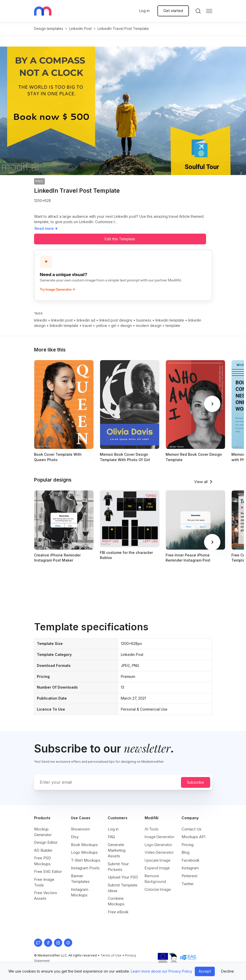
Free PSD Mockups (42, 861)
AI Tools (152, 829)
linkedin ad (86, 320)
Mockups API (193, 837)
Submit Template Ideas (123, 888)
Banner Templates (80, 879)
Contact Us (191, 829)
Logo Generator (158, 845)
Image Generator (160, 837)
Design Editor (46, 842)
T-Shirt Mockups (86, 860)
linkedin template (170, 320)
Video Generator (159, 852)
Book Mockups (84, 845)
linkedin (41, 320)
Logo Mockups (84, 852)
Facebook (190, 860)
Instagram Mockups (80, 892)
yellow (101, 326)
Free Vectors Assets (46, 896)
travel (87, 326)
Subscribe (195, 782)
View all (201, 482)
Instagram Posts (85, 868)
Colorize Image (158, 889)
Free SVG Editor (48, 871)
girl (114, 326)
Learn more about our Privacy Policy (162, 971)
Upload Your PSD (123, 877)
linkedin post (80, 29)
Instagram (190, 868)
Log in (144, 11)
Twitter (188, 884)
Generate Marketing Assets (117, 850)
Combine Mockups (116, 901)
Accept (205, 971)
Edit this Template (120, 239)
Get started (173, 11)
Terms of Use (111, 955)
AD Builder (43, 850)
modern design (149, 326)
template (173, 326)
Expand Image (157, 868)
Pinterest (189, 876)
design (126, 326)
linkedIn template (64, 326)
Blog (185, 852)
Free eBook (118, 912)
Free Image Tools (44, 882)
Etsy (75, 837)
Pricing (188, 845)
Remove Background (155, 879)
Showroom (80, 829)
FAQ (111, 837)
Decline (228, 971)
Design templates (49, 29)
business (144, 320)
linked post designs (116, 320)
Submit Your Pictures (118, 867)
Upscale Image (158, 860)
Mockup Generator (43, 832)
